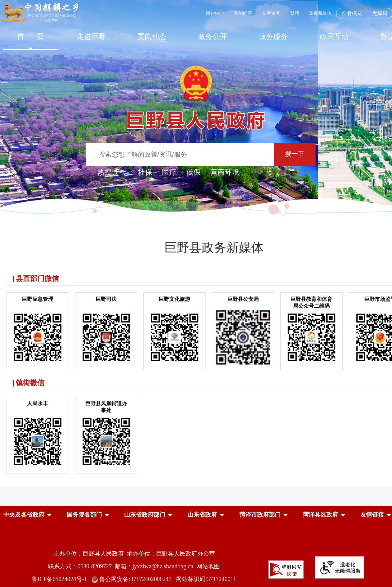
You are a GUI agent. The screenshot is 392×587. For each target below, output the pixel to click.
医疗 (169, 172)
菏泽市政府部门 (260, 515)
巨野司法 (106, 299)
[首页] (30, 36)
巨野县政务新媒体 (214, 248)
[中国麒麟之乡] (40, 13)
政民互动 (334, 36)
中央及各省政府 (24, 515)
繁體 (295, 13)
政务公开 (213, 36)
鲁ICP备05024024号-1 (61, 579)
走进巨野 (91, 36)
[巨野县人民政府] (196, 117)
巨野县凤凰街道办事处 (106, 407)
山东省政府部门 (145, 515)
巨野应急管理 (38, 299)
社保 (145, 172)
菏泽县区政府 (320, 515)
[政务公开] (213, 36)
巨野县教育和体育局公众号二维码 (311, 302)
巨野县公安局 (243, 299)
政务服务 (273, 36)
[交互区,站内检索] (196, 155)
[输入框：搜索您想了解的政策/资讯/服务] (180, 154)
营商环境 (225, 172)
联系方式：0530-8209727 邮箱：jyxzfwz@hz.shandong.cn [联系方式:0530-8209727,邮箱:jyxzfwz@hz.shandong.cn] (122, 566)
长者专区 (271, 13)
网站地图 (208, 566)
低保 (193, 172)
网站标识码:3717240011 (206, 579)
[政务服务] (273, 36)
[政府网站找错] (286, 577)
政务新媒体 (320, 13)
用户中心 (215, 13)
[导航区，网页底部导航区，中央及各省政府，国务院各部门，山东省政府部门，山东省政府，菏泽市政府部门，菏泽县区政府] (196, 515)
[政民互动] (334, 36)
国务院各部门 (84, 515)
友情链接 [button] (372, 515)
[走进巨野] (91, 36)
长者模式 (352, 13)
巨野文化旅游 (174, 299)
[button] (24, 515)
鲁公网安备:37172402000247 (134, 579)
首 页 (31, 36)
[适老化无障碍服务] (339, 567)
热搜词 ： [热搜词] (113, 172)
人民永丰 (38, 403)
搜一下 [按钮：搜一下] (295, 154)
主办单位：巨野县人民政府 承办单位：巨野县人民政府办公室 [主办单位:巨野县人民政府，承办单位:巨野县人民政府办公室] (134, 554)
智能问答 (243, 13)
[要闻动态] (152, 36)
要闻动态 (152, 36)
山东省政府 (202, 515)
